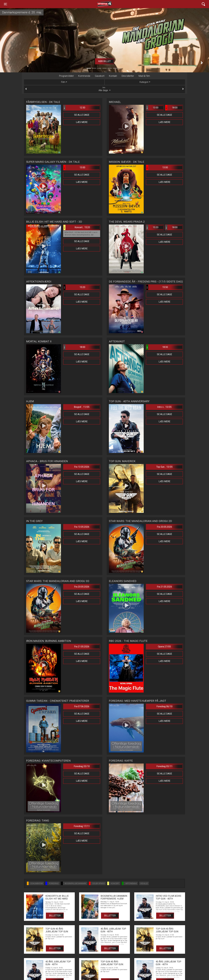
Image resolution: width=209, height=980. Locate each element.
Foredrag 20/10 (82, 766)
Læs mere (82, 122)
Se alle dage (82, 115)
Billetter (55, 916)
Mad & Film (144, 76)
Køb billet (105, 61)
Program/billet (66, 76)
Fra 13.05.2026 (82, 467)
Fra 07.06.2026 (82, 706)
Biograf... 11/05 (82, 407)
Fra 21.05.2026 (164, 587)
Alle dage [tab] (105, 89)
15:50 (157, 287)
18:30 (157, 347)
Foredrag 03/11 (164, 766)
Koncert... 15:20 (77, 227)
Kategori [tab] (144, 82)
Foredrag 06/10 (164, 706)
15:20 (152, 227)
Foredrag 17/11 (82, 826)
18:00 (171, 108)
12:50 (74, 108)
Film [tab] (63, 82)
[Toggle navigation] (6, 4)
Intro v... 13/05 (164, 407)
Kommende (84, 76)
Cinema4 (99, 4)
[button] (7, 63)
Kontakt (113, 76)
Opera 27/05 (164, 647)
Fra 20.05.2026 (164, 527)
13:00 (152, 108)
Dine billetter (128, 76)
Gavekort (100, 76)
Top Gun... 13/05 (164, 467)
